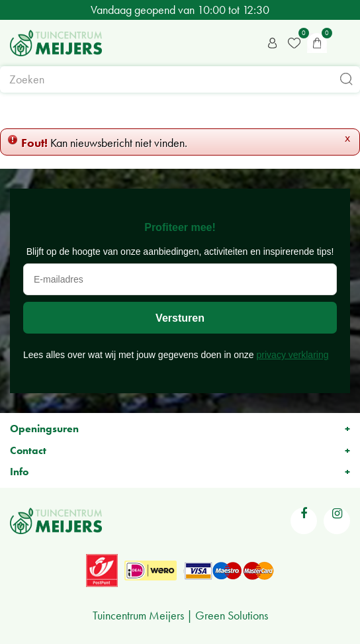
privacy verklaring (293, 355)
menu (343, 43)
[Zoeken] (180, 79)
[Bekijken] (317, 43)
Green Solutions (232, 615)
